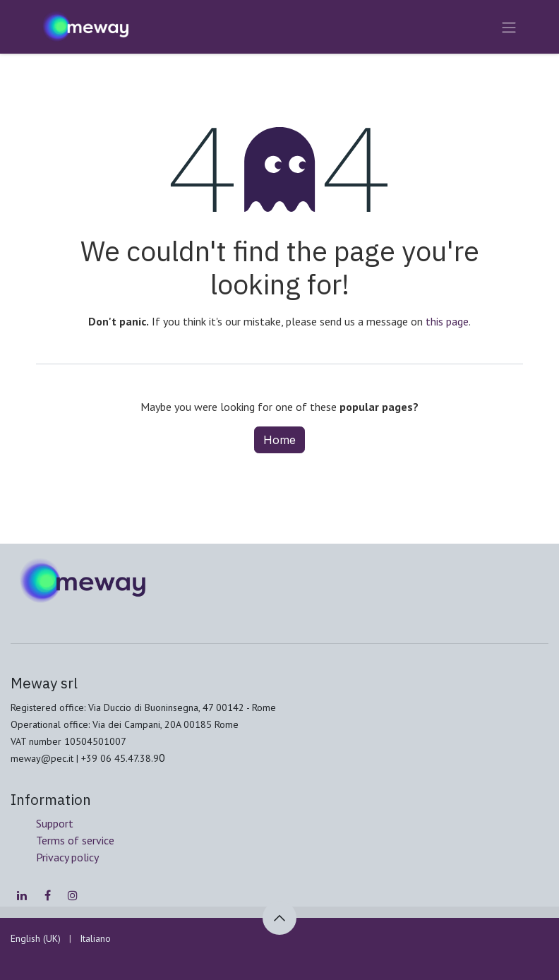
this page (447, 321)
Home (279, 440)
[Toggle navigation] (509, 27)
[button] (279, 918)
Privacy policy (67, 857)
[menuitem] (36, 939)
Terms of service (75, 840)
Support (55, 823)
